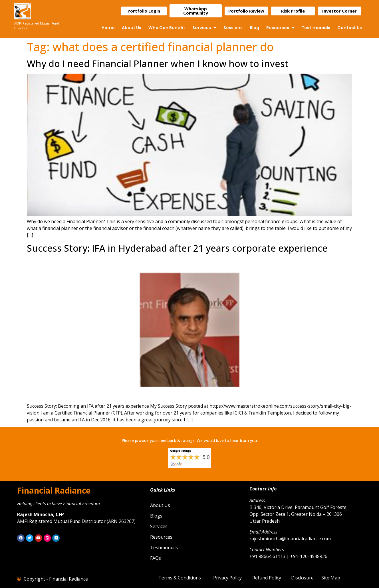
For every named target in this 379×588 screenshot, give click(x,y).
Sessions (233, 28)
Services (204, 28)
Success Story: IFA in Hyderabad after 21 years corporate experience (177, 248)
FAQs (156, 558)
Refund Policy (267, 578)
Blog (254, 28)
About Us (132, 28)
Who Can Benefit (167, 28)
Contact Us (350, 28)
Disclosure (302, 578)
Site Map (331, 578)
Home (108, 28)
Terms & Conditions (180, 578)
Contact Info (263, 489)
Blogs (156, 516)
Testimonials (316, 28)
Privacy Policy (227, 578)
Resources (280, 28)
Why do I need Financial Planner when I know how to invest (158, 63)
